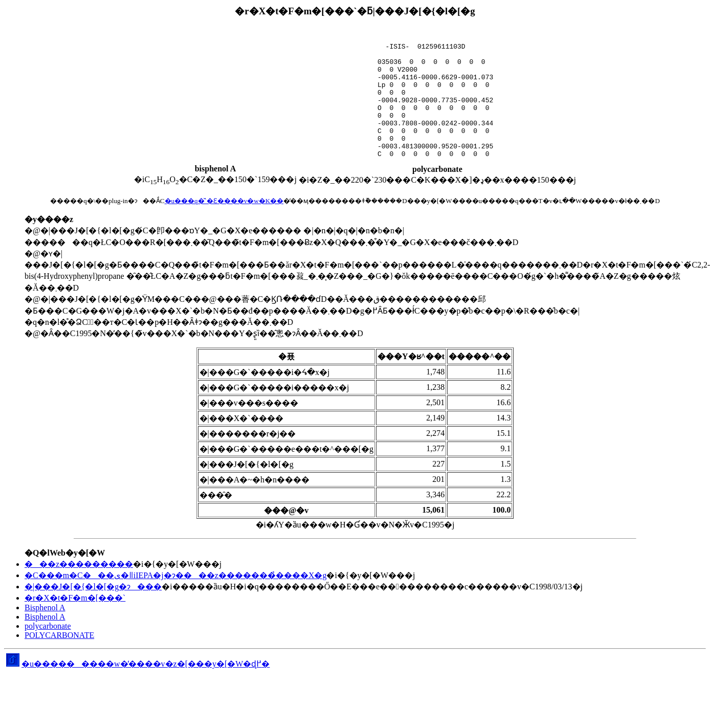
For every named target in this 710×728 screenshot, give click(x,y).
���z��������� (79, 564)
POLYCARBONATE (59, 635)
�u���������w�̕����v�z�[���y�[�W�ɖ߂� (138, 664)
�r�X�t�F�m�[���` (75, 598)
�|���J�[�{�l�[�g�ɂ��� (93, 587)
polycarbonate (48, 626)
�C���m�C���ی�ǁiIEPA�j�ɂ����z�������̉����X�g (175, 575)
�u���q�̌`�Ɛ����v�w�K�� (224, 201)
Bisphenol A (45, 608)
